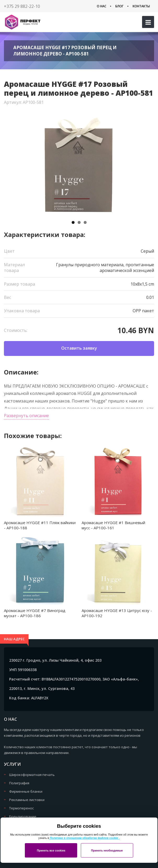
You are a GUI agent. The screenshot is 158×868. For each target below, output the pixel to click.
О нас (101, 6)
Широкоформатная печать (32, 775)
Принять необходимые (107, 850)
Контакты (141, 6)
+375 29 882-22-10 (22, 6)
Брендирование (23, 816)
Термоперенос (21, 808)
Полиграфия (19, 783)
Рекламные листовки (27, 800)
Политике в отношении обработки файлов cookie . (84, 838)
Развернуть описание (26, 416)
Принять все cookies (51, 850)
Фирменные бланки (26, 791)
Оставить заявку (79, 348)
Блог (119, 6)
